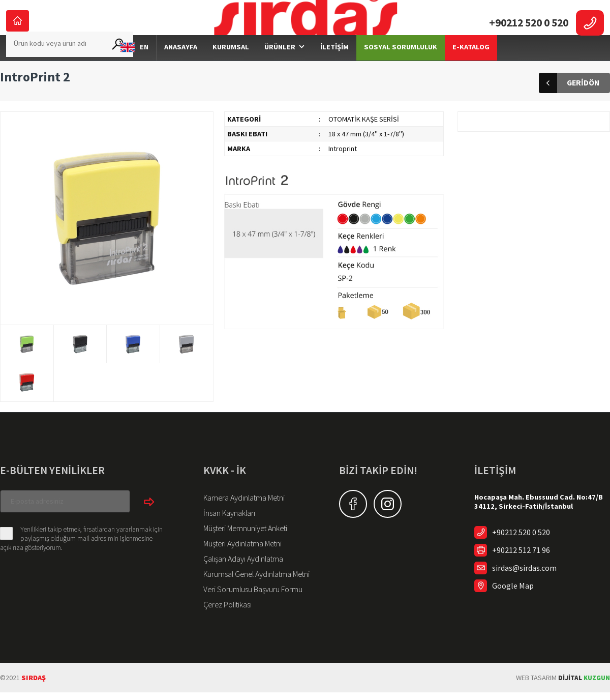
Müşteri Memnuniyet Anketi (242, 541)
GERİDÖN (569, 99)
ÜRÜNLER (280, 63)
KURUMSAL (231, 63)
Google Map (510, 601)
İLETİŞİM (334, 63)
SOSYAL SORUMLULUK (401, 63)
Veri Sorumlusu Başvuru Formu (247, 598)
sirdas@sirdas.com (522, 584)
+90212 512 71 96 (517, 566)
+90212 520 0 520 (517, 548)
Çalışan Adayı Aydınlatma (240, 570)
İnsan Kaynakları (227, 527)
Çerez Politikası (226, 612)
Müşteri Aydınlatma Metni (239, 556)
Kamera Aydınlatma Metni (240, 513)
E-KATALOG (471, 63)
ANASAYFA (181, 63)
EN (134, 63)
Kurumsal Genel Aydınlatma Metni (252, 584)
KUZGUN (582, 685)
